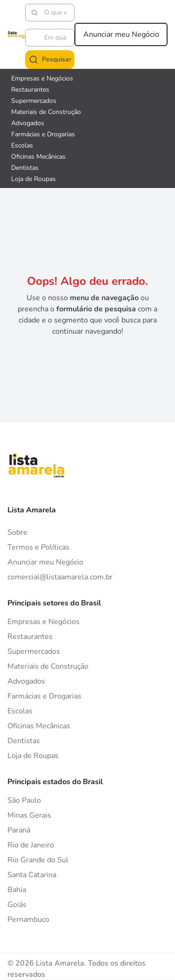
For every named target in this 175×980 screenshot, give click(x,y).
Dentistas (24, 741)
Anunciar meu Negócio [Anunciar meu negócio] (121, 34)
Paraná (19, 830)
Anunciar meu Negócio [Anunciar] (45, 562)
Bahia (17, 890)
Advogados (26, 681)
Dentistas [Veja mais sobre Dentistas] (25, 168)
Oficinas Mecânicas (39, 726)
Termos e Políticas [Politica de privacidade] (38, 547)
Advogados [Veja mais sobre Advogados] (28, 123)
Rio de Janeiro (31, 845)
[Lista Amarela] (16, 34)
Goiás (17, 905)
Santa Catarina (32, 875)
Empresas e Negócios (44, 622)
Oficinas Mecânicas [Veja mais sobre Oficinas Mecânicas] (38, 157)
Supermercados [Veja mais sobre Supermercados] (34, 101)
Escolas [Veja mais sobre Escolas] (22, 145)
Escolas (20, 711)
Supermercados (34, 651)
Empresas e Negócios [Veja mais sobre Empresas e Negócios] (42, 78)
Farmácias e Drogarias (44, 696)
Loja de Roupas (33, 756)
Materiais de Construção (48, 666)
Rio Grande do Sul (38, 860)
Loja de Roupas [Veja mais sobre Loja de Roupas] (34, 179)
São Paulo (24, 800)
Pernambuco (28, 920)
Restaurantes (30, 637)
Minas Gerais (29, 815)
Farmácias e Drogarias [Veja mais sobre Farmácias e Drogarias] (43, 134)
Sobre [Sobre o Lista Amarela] (17, 532)
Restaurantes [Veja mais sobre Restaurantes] (30, 90)
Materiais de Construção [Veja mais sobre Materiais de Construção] (46, 112)
